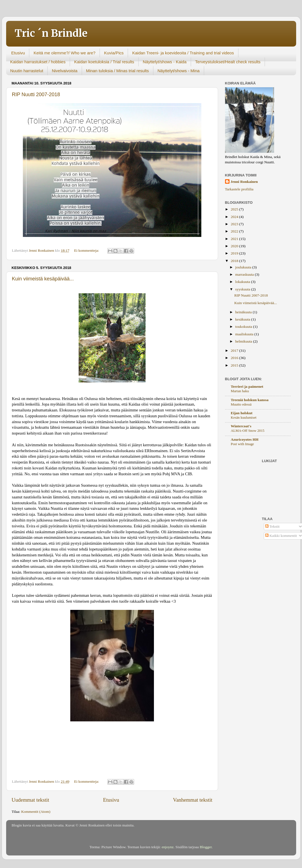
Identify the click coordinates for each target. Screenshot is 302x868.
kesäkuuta (243, 319)
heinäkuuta (244, 312)
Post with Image (242, 444)
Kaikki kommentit (281, 536)
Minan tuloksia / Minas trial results (118, 71)
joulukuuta (244, 267)
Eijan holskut (242, 413)
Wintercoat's (241, 426)
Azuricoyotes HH (245, 439)
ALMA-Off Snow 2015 (248, 431)
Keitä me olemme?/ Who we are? (64, 53)
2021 (235, 239)
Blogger (206, 847)
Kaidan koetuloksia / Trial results (104, 62)
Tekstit (272, 526)
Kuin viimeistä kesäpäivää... (43, 279)
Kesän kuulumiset (244, 418)
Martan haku (240, 391)
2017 (235, 351)
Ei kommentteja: (87, 250)
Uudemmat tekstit (31, 800)
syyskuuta (243, 289)
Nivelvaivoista (65, 71)
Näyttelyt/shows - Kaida (165, 62)
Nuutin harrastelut (27, 71)
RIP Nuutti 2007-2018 (36, 94)
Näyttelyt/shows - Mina (179, 71)
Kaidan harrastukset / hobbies (38, 62)
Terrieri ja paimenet (247, 386)
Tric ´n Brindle (51, 33)
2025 (235, 209)
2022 (235, 231)
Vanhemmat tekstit (193, 800)
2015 (235, 365)
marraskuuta (245, 274)
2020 (235, 246)
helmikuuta (244, 341)
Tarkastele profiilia (239, 189)
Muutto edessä (241, 404)
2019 (235, 253)
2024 (235, 217)
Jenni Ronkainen (244, 182)
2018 (235, 261)
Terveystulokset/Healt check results (228, 62)
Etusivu (18, 53)
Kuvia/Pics (114, 53)
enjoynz (168, 847)
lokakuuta (243, 282)
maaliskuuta (245, 334)
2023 (235, 224)
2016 (235, 358)
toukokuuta (244, 327)
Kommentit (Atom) (36, 812)
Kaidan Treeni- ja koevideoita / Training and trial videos (183, 53)
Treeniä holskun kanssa (250, 400)
